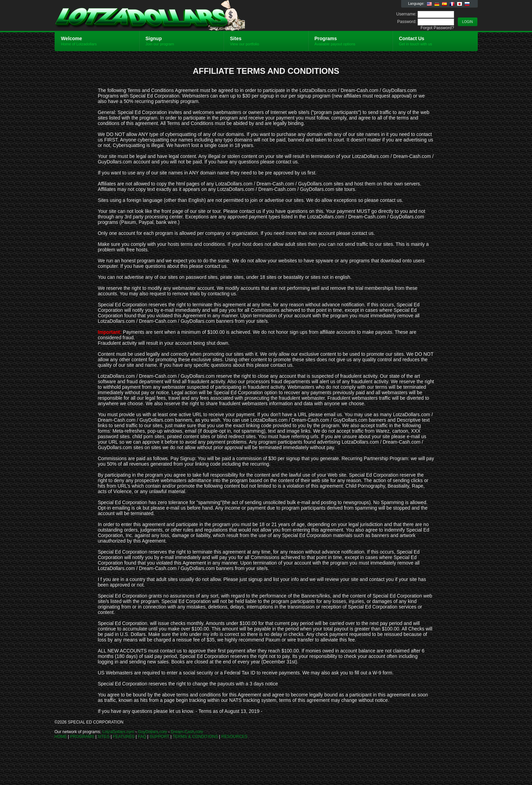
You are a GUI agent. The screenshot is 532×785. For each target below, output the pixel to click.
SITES (104, 737)
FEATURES (124, 737)
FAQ (142, 737)
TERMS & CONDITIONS (195, 737)
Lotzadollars (137, 16)
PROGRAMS (82, 737)
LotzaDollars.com (118, 732)
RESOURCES (234, 737)
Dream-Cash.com (187, 732)
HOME (61, 737)
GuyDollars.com (152, 732)
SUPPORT (159, 737)
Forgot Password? (437, 28)
